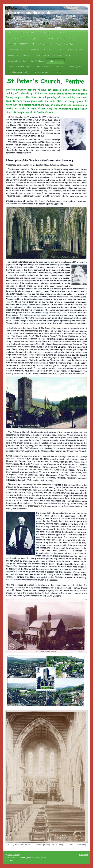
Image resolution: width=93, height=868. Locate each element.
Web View (83, 855)
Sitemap (17, 855)
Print (9, 855)
